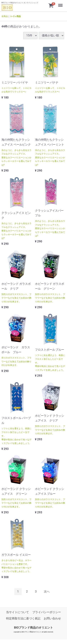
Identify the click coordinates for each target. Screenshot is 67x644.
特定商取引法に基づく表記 (23, 618)
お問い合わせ (52, 618)
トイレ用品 (15, 16)
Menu (61, 4)
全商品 (5, 16)
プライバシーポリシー (47, 612)
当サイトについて (18, 612)
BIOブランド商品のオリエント (34, 628)
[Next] (47, 592)
